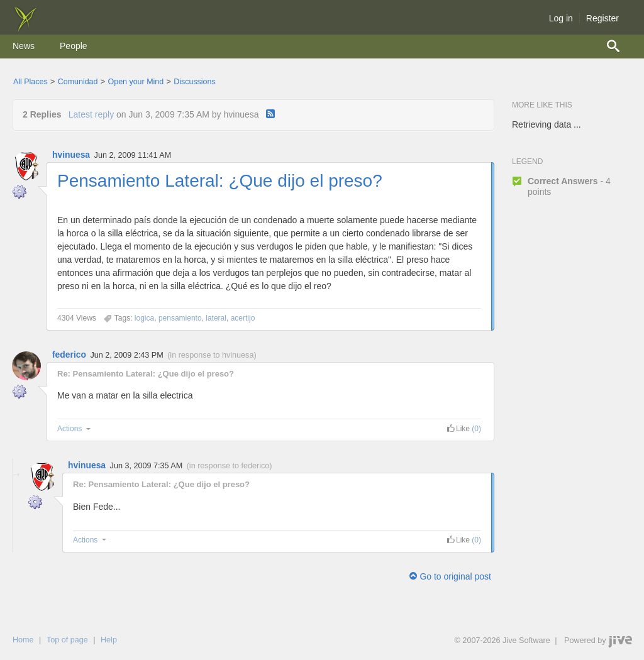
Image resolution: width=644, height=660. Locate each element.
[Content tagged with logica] (144, 318)
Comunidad (78, 82)
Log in (561, 18)
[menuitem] (24, 47)
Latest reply (91, 114)
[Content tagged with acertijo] (243, 318)
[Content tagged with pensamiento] (180, 318)
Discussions (194, 82)
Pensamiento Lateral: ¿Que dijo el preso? (220, 181)
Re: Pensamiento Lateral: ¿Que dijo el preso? (146, 374)
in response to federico (229, 466)
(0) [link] (476, 429)
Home (23, 640)
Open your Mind (136, 82)
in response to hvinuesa (212, 355)
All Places (31, 82)
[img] (25, 28)
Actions (75, 429)
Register (602, 18)
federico (69, 355)
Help (109, 640)
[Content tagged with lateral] (216, 318)
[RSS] (270, 114)
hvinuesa (71, 155)
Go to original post (450, 576)
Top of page (67, 640)
